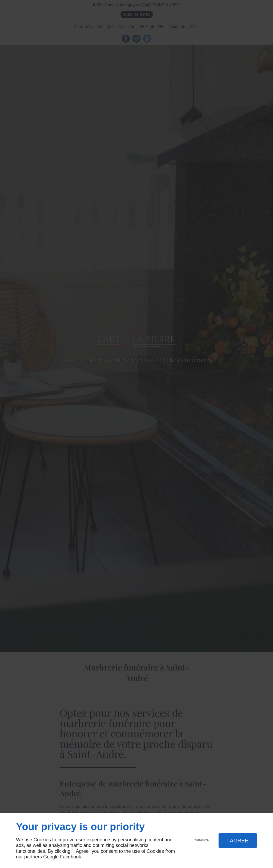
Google (51, 857)
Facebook (71, 857)
